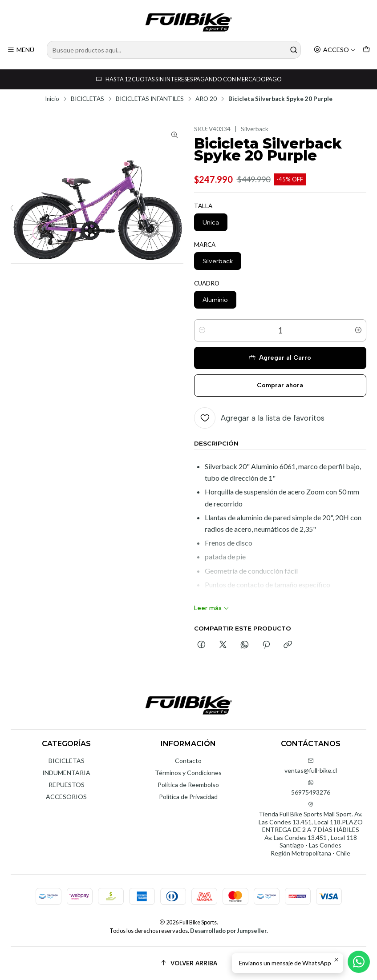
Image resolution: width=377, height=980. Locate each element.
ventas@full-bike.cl (311, 766)
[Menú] (21, 50)
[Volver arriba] (188, 963)
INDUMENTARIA (66, 773)
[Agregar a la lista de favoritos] (259, 418)
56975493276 (311, 788)
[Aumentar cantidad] (358, 330)
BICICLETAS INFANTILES (150, 99)
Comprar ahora (280, 385)
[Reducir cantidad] (202, 330)
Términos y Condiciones (188, 773)
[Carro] (366, 50)
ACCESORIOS (66, 797)
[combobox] (174, 50)
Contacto (188, 761)
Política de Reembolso (188, 785)
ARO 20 (206, 99)
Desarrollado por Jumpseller (228, 931)
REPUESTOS (67, 785)
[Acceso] (335, 50)
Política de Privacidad (188, 797)
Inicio (52, 99)
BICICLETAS (87, 99)
